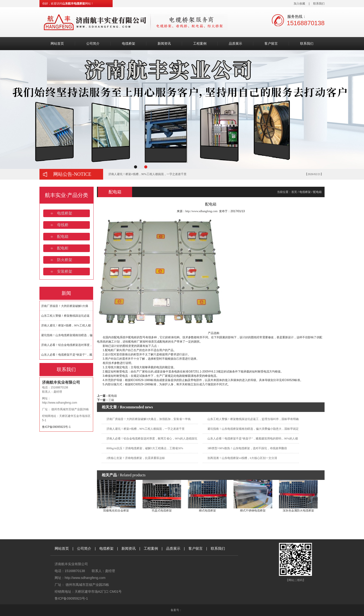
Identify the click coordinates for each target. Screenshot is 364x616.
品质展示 (235, 44)
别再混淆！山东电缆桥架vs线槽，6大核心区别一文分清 (242, 458)
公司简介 (93, 44)
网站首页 (57, 44)
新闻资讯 (164, 44)
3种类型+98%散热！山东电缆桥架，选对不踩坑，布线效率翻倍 (247, 448)
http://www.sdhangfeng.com (60, 403)
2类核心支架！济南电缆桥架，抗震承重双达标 (136, 458)
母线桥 (63, 225)
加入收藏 (299, 4)
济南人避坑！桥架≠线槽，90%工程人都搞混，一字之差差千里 (147, 174)
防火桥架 (65, 260)
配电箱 (63, 236)
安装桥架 (65, 271)
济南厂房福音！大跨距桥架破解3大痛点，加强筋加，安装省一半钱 (148, 419)
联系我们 (319, 4)
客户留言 (271, 44)
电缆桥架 (129, 44)
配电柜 (63, 248)
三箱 (111, 400)
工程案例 (200, 44)
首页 (294, 192)
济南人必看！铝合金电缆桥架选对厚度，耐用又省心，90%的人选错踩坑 (152, 439)
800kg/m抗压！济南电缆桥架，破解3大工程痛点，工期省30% (145, 448)
